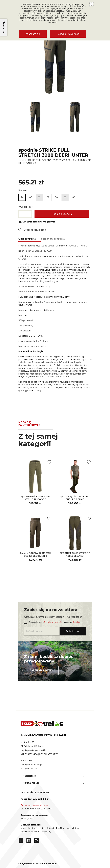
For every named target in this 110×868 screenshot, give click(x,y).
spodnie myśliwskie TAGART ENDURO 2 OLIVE (75, 498)
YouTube (29, 840)
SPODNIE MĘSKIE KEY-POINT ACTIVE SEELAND (75, 555)
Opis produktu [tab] (27, 239)
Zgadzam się (33, 34)
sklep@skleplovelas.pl (31, 765)
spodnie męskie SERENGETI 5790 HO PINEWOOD (35, 498)
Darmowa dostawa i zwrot (35, 805)
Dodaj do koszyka (62, 214)
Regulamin (77, 622)
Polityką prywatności (53, 622)
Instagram (37, 840)
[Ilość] (25, 214)
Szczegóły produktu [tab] (53, 239)
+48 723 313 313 (28, 761)
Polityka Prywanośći (68, 34)
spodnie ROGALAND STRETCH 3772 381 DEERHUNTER (35, 555)
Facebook (21, 840)
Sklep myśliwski (41, 670)
